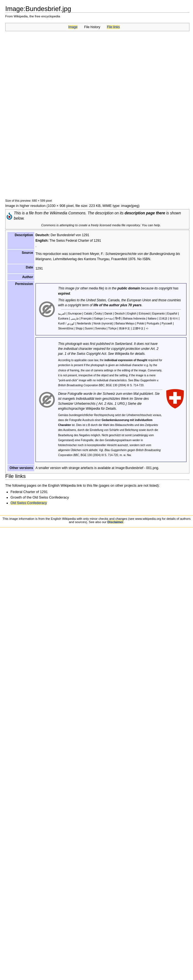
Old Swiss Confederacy (29, 503)
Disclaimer (115, 522)
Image (73, 27)
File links (113, 27)
